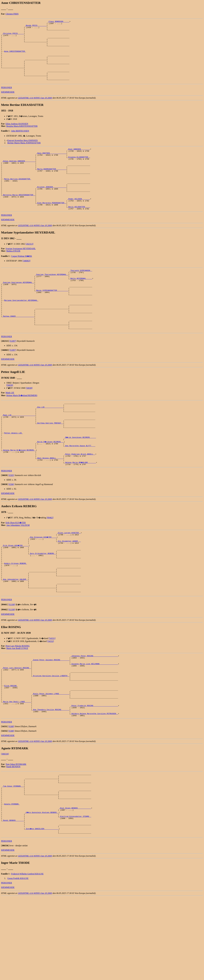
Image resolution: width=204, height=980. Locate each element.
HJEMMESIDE (8, 104)
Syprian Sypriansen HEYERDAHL (21, 273)
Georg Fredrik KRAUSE (18, 961)
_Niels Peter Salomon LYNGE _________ (51, 761)
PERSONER (7, 100)
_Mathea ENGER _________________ (18, 350)
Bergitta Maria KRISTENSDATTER (22, 138)
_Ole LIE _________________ (50, 445)
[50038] (29, 425)
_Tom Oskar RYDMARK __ (13, 860)
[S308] (11, 798)
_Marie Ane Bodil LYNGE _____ (17, 770)
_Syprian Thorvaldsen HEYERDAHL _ (52, 300)
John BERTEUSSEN (20, 143)
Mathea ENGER (13, 276)
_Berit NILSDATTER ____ (79, 231)
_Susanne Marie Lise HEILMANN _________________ (94, 725)
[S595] (11, 523)
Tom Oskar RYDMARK (16, 836)
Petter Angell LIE (13, 476)
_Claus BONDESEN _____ (59, 22)
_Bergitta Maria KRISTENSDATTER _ (19, 217)
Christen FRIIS (12, 14)
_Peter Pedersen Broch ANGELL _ (80, 500)
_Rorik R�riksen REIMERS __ (50, 486)
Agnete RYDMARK (12, 882)
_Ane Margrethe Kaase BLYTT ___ (80, 491)
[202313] (29, 269)
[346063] (26, 285)
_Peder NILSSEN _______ (79, 221)
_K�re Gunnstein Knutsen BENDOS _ (42, 892)
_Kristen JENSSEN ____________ (51, 207)
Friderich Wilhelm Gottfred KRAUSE (27, 957)
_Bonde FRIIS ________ (36, 27)
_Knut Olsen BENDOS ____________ (75, 887)
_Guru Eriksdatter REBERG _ (43, 605)
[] (5, 378)
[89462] (50, 565)
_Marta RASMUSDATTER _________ (51, 186)
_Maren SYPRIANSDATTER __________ (52, 319)
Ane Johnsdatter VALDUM (18, 573)
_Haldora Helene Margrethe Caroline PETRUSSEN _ (94, 785)
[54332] (51, 701)
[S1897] (13, 378)
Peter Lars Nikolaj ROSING (18, 705)
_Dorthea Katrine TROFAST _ (50, 464)
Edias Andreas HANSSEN (17, 136)
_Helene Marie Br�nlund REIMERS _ (19, 495)
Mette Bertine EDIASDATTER (18, 198)
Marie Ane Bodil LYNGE (17, 708)
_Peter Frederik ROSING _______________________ (94, 775)
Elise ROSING (11, 751)
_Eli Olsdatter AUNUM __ (69, 590)
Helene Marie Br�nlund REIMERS (22, 432)
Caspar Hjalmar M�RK (22, 281)
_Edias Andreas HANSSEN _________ (19, 176)
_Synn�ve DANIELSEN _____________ (42, 911)
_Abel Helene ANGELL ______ (50, 505)
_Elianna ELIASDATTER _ (79, 171)
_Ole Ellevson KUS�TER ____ (43, 586)
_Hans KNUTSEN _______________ (51, 166)
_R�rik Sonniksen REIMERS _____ (80, 481)
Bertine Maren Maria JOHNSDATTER (24, 155)
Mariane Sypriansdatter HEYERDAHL (21, 331)
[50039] (10, 422)
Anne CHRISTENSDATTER (15, 58)
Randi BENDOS (13, 838)
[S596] (11, 532)
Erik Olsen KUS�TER (16, 570)
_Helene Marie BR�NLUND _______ (80, 510)
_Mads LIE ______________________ (19, 455)
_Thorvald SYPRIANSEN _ (81, 295)
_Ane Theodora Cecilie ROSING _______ (51, 780)
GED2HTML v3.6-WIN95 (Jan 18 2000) (35, 110)
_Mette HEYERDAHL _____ (81, 305)
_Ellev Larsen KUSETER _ (69, 581)
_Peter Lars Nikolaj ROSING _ (17, 730)
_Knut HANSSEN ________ (79, 162)
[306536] (5, 826)
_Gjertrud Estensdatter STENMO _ (75, 896)
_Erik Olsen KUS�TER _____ (16, 595)
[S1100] (12, 664)
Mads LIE (10, 430)
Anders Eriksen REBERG (16, 617)
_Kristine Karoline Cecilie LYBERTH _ (51, 739)
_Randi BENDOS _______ (13, 901)
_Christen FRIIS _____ (13, 36)
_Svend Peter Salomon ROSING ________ (51, 720)
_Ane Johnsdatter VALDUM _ (15, 636)
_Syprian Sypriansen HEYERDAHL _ (18, 310)
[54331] (52, 698)
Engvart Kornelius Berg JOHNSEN (23, 153)
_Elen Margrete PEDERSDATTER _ (51, 226)
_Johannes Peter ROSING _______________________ (94, 715)
